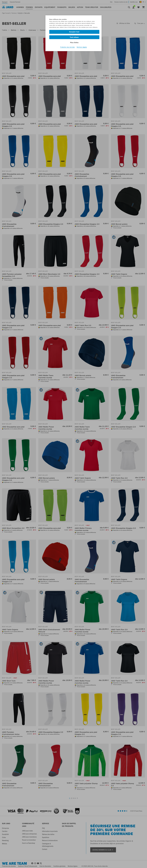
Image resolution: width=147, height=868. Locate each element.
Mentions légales (82, 47)
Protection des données (67, 47)
